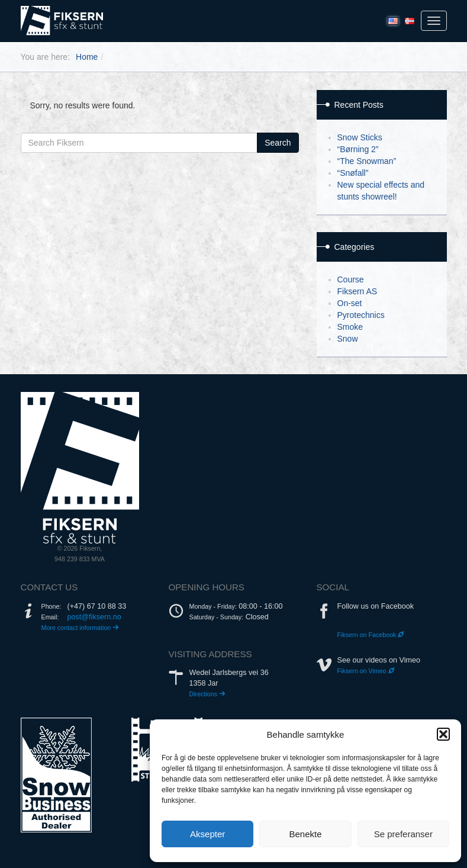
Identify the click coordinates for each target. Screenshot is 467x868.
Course (351, 279)
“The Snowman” (367, 161)
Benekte (305, 834)
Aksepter (207, 834)
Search (278, 143)
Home (87, 57)
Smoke (350, 327)
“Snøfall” (353, 173)
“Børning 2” (358, 149)
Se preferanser (403, 834)
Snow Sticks (360, 137)
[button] (443, 734)
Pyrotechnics (361, 315)
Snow (348, 339)
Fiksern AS (358, 291)
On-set (350, 303)
